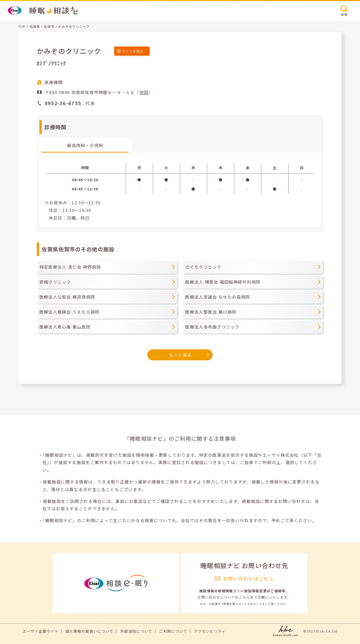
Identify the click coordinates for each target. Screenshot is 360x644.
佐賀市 (49, 26)
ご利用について (173, 631)
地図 (144, 92)
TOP (22, 26)
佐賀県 (35, 26)
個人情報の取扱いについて (89, 631)
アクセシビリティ (210, 631)
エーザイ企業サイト (41, 631)
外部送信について (136, 631)
